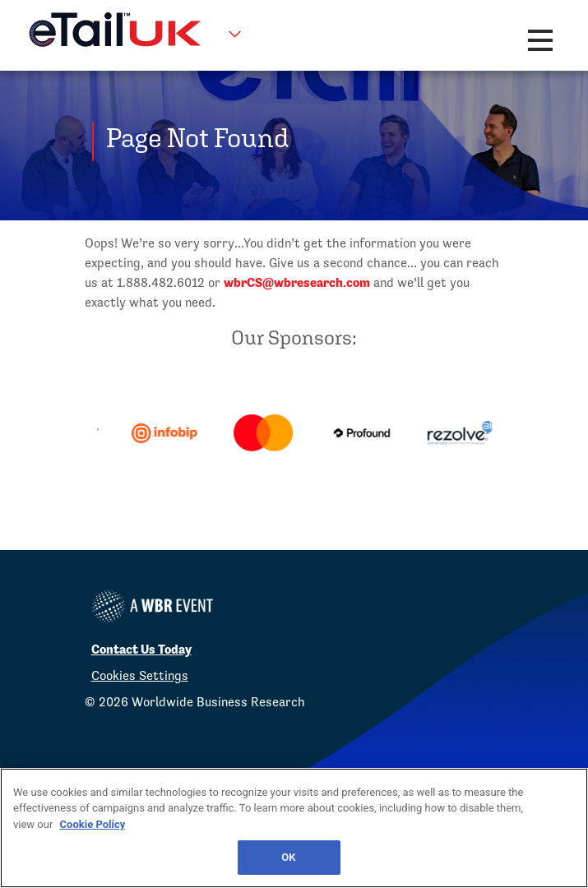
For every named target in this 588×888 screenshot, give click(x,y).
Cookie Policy (93, 824)
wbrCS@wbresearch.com (297, 282)
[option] (187, 433)
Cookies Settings (140, 675)
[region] (294, 828)
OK (288, 857)
